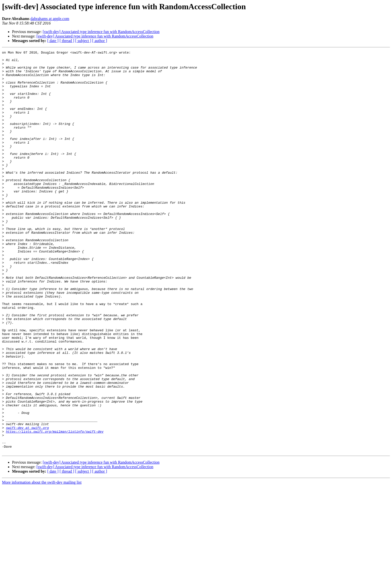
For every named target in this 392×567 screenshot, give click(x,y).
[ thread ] (67, 41)
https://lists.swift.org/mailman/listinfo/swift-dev (55, 508)
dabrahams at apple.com (50, 19)
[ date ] (53, 41)
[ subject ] (83, 41)
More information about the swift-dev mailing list (42, 563)
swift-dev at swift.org (27, 503)
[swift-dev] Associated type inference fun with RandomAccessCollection (101, 32)
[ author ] (100, 41)
